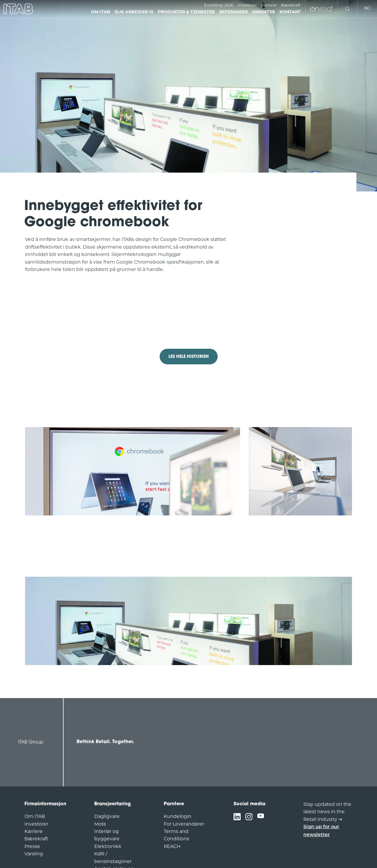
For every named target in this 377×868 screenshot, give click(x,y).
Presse (32, 846)
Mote (100, 824)
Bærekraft (291, 5)
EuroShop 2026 (219, 5)
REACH (172, 846)
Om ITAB (35, 816)
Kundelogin (178, 816)
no (367, 9)
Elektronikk (108, 846)
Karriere (269, 5)
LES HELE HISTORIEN (189, 357)
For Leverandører (184, 824)
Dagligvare (107, 816)
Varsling (34, 854)
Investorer (247, 5)
